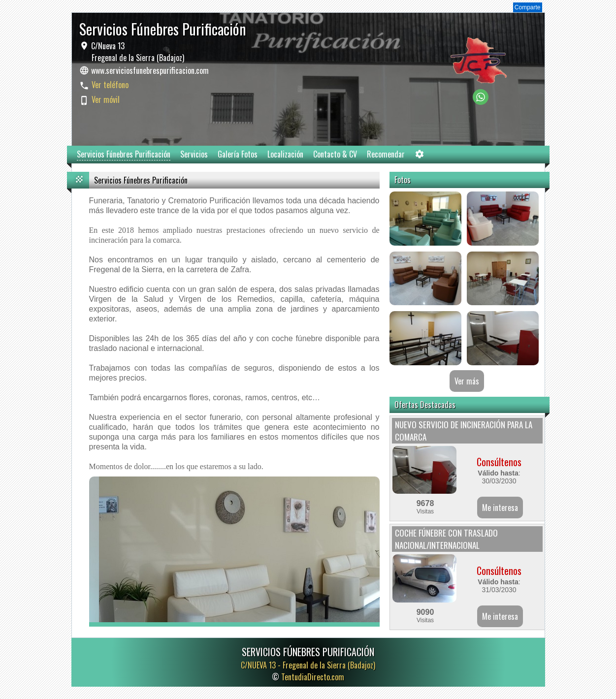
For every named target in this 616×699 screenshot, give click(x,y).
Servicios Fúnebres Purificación (124, 154)
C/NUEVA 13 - (308, 665)
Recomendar (386, 154)
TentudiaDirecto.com (313, 677)
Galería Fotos (238, 154)
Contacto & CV (335, 154)
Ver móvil (106, 99)
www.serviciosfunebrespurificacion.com (150, 70)
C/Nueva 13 (137, 52)
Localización (285, 154)
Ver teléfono (110, 85)
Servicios (194, 154)
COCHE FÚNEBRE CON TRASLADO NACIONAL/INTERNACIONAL (446, 539)
